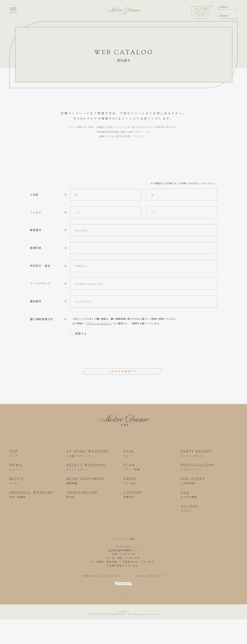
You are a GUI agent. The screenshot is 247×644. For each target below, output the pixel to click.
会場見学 (224, 7)
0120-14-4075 (101, 577)
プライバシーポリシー (99, 323)
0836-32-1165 (167, 577)
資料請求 (224, 16)
